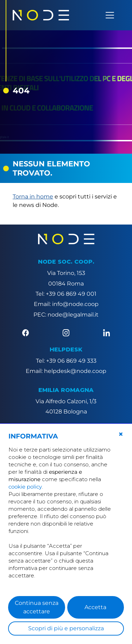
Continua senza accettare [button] (37, 607)
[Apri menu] (110, 15)
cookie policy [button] (25, 487)
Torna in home (33, 197)
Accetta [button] (95, 607)
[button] (121, 434)
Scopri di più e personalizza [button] (66, 628)
